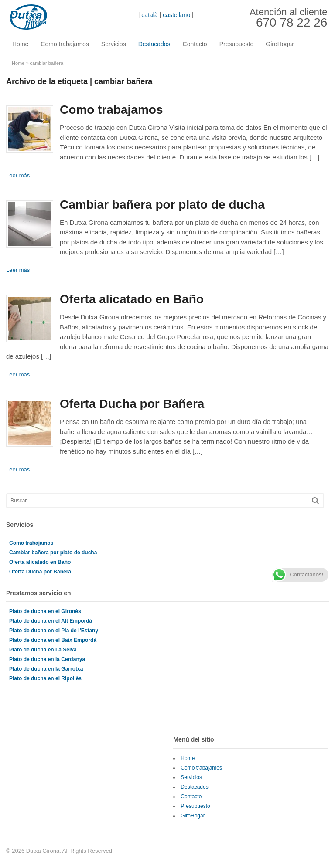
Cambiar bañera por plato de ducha (162, 205)
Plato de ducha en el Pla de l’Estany (54, 631)
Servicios (114, 44)
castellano (176, 15)
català (149, 15)
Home (20, 44)
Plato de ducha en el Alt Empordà (51, 621)
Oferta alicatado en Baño (132, 299)
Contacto (195, 44)
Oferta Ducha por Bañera (132, 404)
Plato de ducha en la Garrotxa (46, 669)
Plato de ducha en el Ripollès (45, 678)
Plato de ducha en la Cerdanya (47, 659)
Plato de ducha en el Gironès (45, 611)
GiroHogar (280, 44)
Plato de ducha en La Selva (43, 650)
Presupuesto (237, 44)
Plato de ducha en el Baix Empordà (53, 640)
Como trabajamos (65, 44)
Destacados (154, 44)
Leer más (18, 175)
